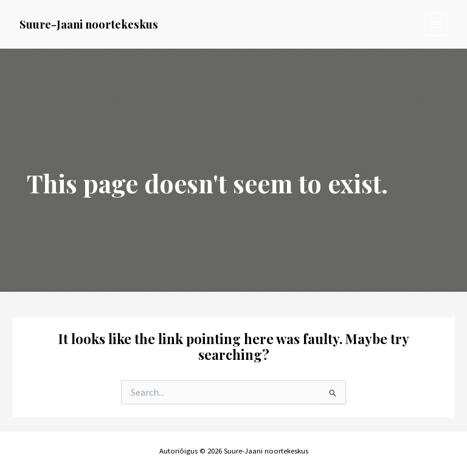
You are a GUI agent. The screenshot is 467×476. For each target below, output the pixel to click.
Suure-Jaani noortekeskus (89, 24)
